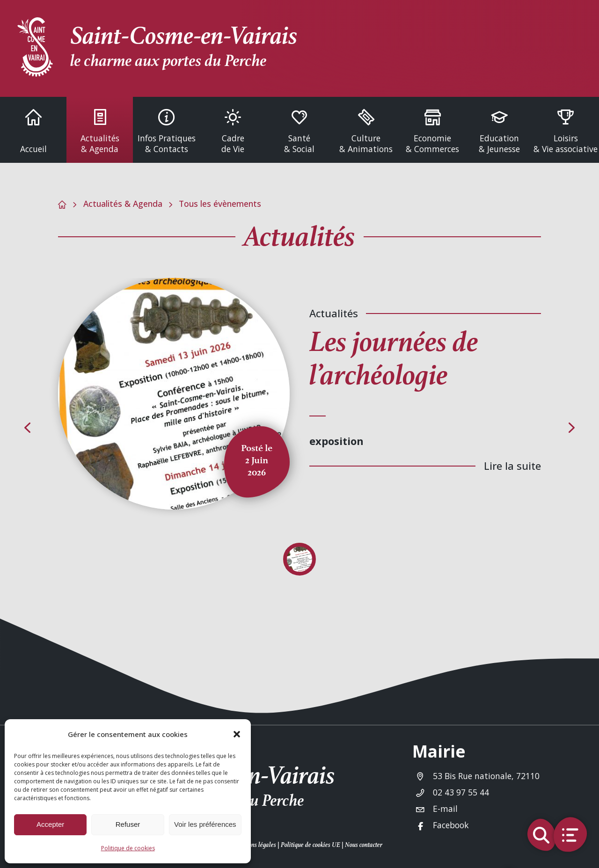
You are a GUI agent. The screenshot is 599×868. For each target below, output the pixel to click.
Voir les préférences (205, 824)
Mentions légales (255, 845)
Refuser (128, 824)
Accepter (50, 824)
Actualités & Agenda (123, 204)
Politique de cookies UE (310, 845)
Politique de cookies (128, 848)
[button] (237, 734)
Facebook (451, 825)
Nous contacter (364, 845)
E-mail (445, 809)
